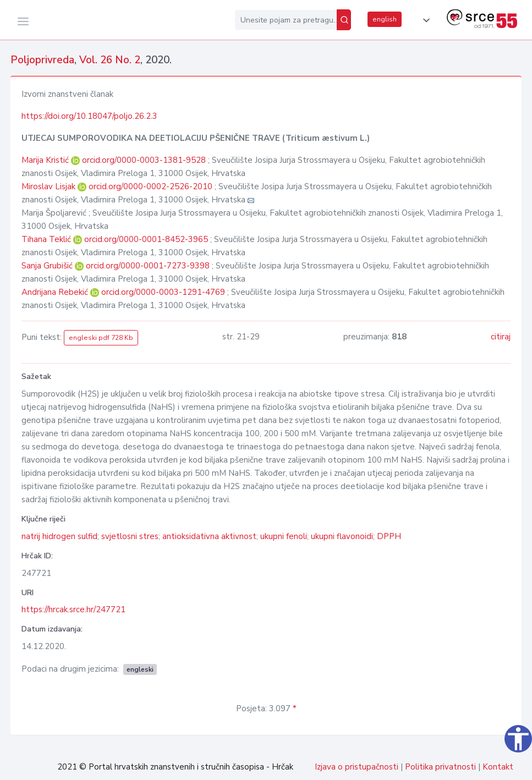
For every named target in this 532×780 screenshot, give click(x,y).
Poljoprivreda (42, 60)
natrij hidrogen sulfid (59, 536)
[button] (424, 20)
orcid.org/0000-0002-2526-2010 (150, 186)
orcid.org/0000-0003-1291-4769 (163, 292)
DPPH (389, 536)
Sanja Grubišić (48, 266)
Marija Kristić (46, 160)
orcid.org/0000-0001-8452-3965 (146, 239)
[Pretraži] (344, 20)
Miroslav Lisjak (50, 186)
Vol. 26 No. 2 (110, 60)
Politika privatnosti (440, 767)
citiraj (501, 337)
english (385, 19)
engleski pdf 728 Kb (101, 338)
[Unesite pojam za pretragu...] (286, 20)
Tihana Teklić (47, 239)
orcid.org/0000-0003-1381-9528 (144, 160)
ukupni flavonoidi (342, 536)
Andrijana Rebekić (56, 292)
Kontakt (498, 767)
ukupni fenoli (284, 536)
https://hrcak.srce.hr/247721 (73, 609)
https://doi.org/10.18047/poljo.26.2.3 (89, 116)
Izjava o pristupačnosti (357, 767)
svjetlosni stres (130, 536)
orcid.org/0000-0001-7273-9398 (148, 266)
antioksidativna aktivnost (209, 536)
